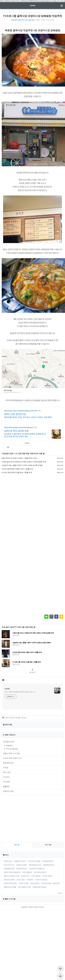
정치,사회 (7, 772)
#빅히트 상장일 (46, 883)
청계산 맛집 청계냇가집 (15, 414)
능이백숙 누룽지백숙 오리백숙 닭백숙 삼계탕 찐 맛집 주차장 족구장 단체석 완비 (25, 435)
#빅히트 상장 (8, 861)
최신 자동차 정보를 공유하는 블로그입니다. (20, 692)
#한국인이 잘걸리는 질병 (11, 876)
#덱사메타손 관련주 (40, 872)
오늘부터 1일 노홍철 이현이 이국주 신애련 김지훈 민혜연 (22, 465)
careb (32, 5)
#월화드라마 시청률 (10, 887)
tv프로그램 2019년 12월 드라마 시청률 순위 (17, 469)
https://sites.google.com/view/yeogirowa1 (19, 427)
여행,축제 (9, 746)
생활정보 (6, 786)
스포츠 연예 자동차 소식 (12, 758)
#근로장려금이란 (48, 861)
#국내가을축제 (27, 872)
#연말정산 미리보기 (20, 861)
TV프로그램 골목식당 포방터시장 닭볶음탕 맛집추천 (33, 16)
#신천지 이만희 (24, 883)
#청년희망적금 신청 (35, 865)
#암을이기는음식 (22, 865)
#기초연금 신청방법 (34, 861)
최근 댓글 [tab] (48, 845)
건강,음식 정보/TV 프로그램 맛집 (23, 20)
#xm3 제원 (56, 883)
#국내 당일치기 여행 (24, 887)
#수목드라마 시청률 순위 (37, 869)
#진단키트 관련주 (9, 880)
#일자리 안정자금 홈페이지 (12, 872)
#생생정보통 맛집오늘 (40, 887)
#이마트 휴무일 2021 (10, 883)
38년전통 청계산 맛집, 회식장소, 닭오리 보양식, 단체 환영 (28, 417)
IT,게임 (6, 768)
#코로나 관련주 (47, 876)
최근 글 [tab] (17, 845)
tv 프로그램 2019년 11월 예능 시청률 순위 (17, 472)
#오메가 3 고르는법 (41, 880)
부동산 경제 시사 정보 (11, 753)
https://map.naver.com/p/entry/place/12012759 (21, 411)
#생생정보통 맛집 (48, 865)
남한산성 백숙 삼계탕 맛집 (16, 431)
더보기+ (60, 893)
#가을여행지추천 (9, 869)
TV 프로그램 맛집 (22, 453)
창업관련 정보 (8, 763)
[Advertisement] (22, 544)
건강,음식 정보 (8, 453)
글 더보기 (32, 672)
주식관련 (6, 782)
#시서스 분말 (21, 880)
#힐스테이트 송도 (22, 869)
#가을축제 (30, 880)
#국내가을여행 (36, 876)
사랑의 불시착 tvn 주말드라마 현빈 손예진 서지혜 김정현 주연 (24, 462)
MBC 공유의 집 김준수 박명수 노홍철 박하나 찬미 (20, 458)
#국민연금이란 (35, 883)
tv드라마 (6, 777)
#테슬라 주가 (25, 876)
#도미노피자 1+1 (9, 865)
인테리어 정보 (8, 791)
